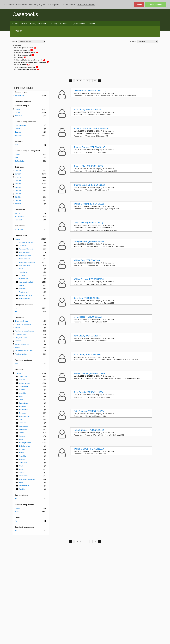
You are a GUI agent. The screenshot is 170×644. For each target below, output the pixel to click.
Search (24, 23)
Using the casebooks (77, 23)
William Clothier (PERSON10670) (89, 279)
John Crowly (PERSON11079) (87, 110)
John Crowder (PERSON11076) (88, 392)
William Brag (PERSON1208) (87, 260)
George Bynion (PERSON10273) (89, 242)
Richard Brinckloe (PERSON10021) (90, 91)
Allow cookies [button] (156, 5)
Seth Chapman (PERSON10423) (89, 411)
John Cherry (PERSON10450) (87, 355)
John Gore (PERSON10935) (87, 298)
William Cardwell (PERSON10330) (89, 449)
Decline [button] (139, 5)
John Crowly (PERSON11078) (87, 336)
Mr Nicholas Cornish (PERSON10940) (91, 128)
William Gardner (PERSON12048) (89, 373)
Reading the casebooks (39, 23)
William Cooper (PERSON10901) (89, 204)
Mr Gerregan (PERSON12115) (88, 317)
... (91, 81)
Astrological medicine (59, 23)
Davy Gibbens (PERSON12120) (88, 223)
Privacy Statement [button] (86, 5)
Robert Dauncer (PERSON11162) (89, 430)
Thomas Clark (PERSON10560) (88, 166)
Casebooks (25, 14)
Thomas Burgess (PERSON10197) (90, 147)
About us (92, 23)
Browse (15, 23)
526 (95, 81)
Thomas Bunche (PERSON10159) (89, 185)
